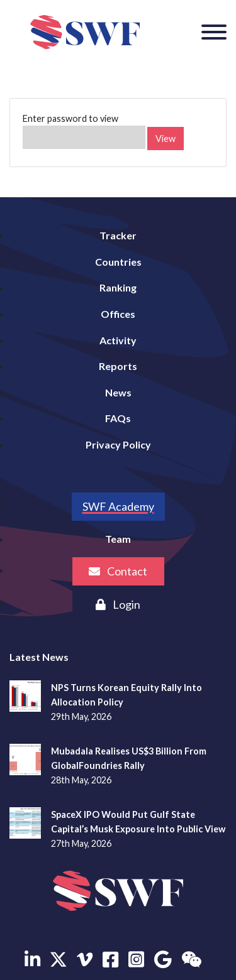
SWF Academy (118, 506)
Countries (118, 262)
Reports (118, 366)
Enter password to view (84, 131)
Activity (118, 340)
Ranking (118, 287)
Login (118, 604)
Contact (118, 571)
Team (118, 539)
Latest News (39, 657)
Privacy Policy (118, 444)
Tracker (118, 235)
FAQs (118, 418)
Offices (118, 314)
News (118, 392)
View (166, 139)
